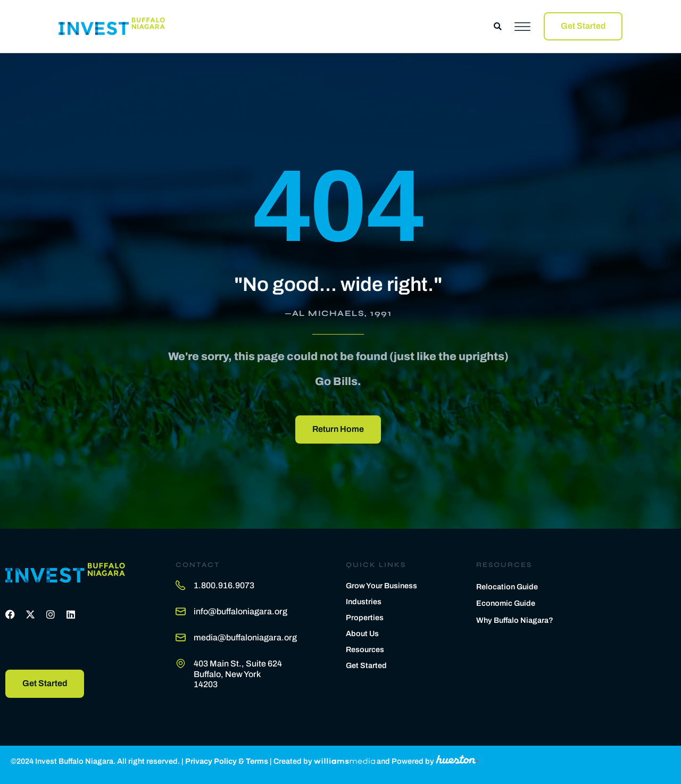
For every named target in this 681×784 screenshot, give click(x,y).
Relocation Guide (507, 587)
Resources (365, 649)
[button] (498, 26)
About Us (362, 633)
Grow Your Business (381, 586)
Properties (365, 618)
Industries (364, 602)
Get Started (366, 665)
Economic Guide (506, 603)
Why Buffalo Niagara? (515, 620)
